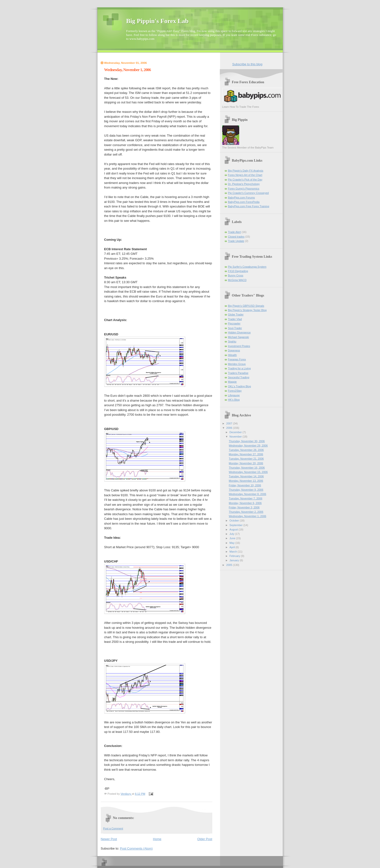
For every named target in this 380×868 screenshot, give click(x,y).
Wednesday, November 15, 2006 (248, 472)
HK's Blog (234, 400)
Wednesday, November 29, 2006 (248, 446)
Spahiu (232, 341)
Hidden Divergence (239, 332)
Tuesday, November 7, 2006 (245, 498)
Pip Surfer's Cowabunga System (247, 267)
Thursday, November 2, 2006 (246, 512)
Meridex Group (237, 364)
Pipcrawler (234, 323)
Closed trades (236, 237)
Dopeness (234, 350)
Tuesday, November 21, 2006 (246, 459)
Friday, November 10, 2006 (245, 485)
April (233, 547)
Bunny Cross (236, 275)
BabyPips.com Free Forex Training (249, 206)
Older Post (205, 839)
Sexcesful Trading (239, 377)
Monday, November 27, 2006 (246, 454)
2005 (230, 565)
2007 (230, 423)
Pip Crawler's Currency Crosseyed (248, 193)
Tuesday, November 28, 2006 (246, 450)
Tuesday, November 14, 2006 (246, 476)
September (236, 525)
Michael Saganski (239, 337)
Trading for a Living (239, 368)
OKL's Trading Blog (240, 386)
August (234, 529)
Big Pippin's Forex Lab (157, 21)
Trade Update (236, 241)
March (234, 552)
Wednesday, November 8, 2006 (247, 494)
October (235, 521)
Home (157, 839)
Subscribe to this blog (247, 64)
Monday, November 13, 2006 (246, 481)
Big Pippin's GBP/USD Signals (246, 306)
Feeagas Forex (237, 359)
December (236, 432)
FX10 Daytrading (238, 271)
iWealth (233, 355)
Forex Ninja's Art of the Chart (245, 175)
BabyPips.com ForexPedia (244, 202)
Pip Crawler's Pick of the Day (245, 180)
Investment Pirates (239, 346)
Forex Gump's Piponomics (244, 189)
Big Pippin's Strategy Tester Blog (247, 310)
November (236, 437)
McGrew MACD (237, 280)
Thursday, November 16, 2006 (247, 468)
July (232, 534)
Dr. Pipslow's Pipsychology (244, 184)
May (232, 543)
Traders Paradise (238, 373)
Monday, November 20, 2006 (246, 463)
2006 (230, 428)
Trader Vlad (235, 319)
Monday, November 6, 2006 (245, 503)
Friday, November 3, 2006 (244, 507)
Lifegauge (234, 395)
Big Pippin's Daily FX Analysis (246, 171)
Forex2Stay (235, 391)
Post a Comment (113, 828)
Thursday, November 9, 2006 (246, 490)
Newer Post (109, 839)
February (235, 556)
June (233, 538)
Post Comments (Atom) (136, 848)
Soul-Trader (235, 328)
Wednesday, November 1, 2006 (247, 516)
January (235, 560)
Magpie (232, 382)
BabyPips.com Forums (241, 198)
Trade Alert (235, 232)
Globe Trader (236, 314)
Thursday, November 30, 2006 (247, 441)
